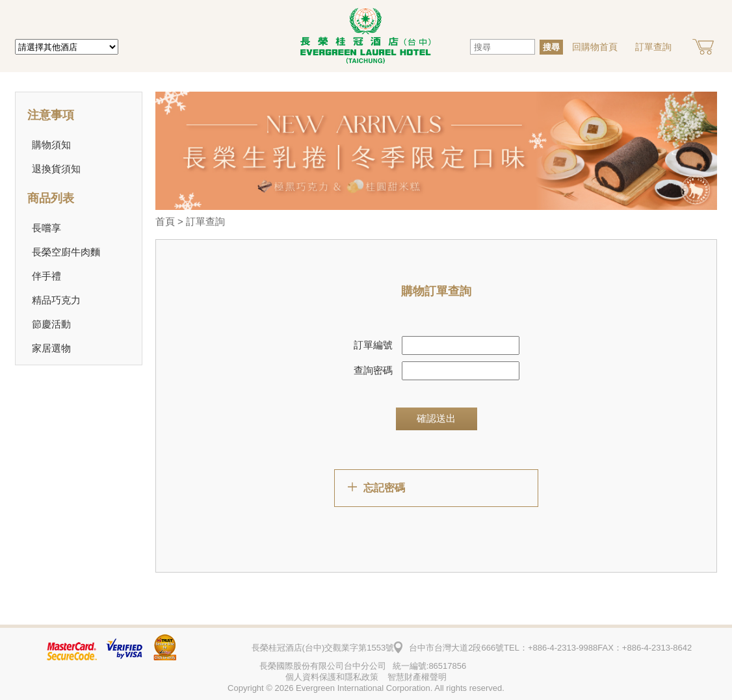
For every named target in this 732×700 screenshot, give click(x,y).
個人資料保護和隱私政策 (332, 677)
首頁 (165, 221)
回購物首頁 (595, 47)
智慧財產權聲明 (417, 677)
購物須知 (51, 145)
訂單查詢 (653, 47)
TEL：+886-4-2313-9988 (551, 648)
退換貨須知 (56, 169)
